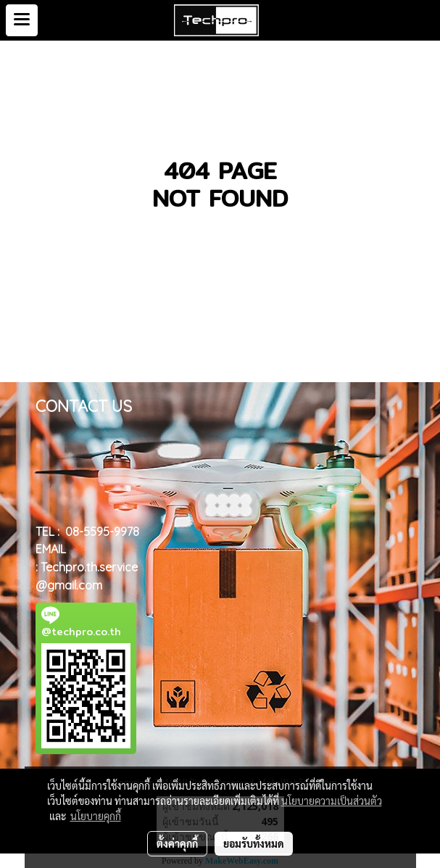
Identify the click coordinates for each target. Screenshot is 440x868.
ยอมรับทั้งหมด (254, 843)
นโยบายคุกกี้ (96, 816)
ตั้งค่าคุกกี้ (177, 843)
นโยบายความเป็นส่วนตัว (332, 801)
